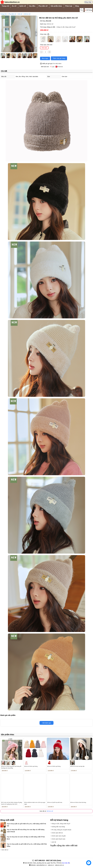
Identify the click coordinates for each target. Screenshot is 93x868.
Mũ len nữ (27, 14)
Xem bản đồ (66, 863)
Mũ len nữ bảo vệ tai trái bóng (78, 802)
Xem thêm (35, 77)
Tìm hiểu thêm (57, 64)
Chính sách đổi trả (57, 833)
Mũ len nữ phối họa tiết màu (55, 802)
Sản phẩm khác (56, 6)
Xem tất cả (5, 850)
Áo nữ (14, 6)
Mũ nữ (20, 14)
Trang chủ (5, 6)
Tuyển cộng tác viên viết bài (64, 846)
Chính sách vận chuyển (59, 836)
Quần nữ (23, 6)
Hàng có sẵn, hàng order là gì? (66, 27)
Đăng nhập (88, 2)
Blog (77, 6)
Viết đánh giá (46, 723)
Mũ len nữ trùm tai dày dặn (77, 766)
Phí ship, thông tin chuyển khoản (61, 830)
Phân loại (69, 6)
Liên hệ (54, 842)
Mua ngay (45, 58)
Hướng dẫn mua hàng (58, 827)
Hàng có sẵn (51, 27)
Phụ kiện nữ (43, 6)
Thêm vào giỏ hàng (59, 58)
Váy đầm (32, 6)
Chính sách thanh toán (58, 839)
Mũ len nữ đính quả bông (31, 766)
